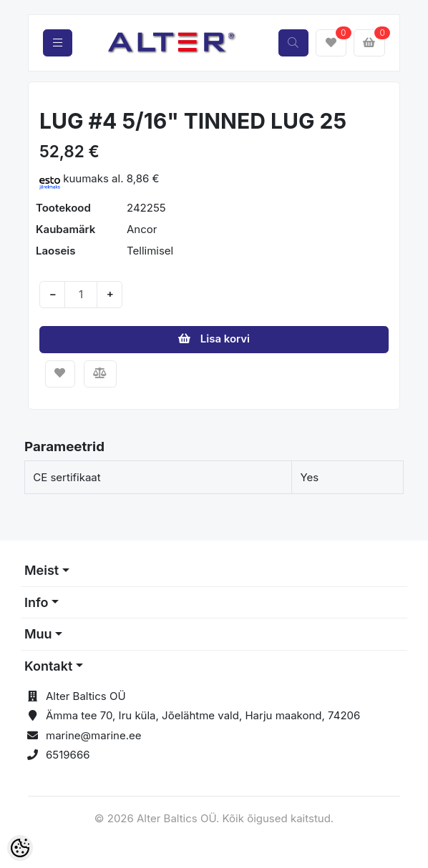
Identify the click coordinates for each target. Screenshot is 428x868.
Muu (38, 634)
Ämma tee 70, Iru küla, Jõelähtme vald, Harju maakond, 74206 (203, 715)
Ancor (142, 229)
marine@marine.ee (94, 735)
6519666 (68, 755)
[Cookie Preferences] (20, 848)
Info (37, 602)
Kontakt (48, 666)
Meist (42, 570)
